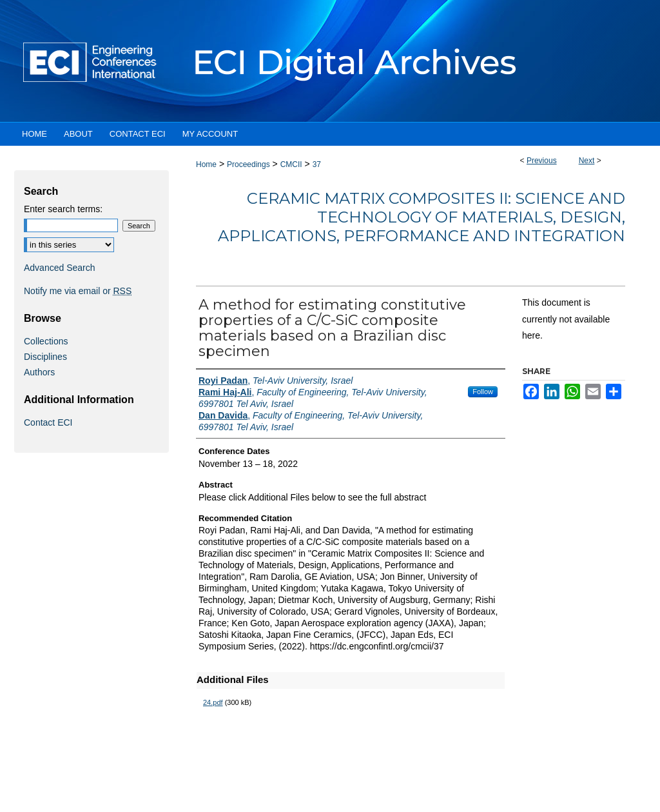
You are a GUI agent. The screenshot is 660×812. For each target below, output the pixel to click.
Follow (483, 391)
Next (587, 161)
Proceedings (248, 164)
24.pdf (213, 702)
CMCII (291, 164)
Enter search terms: (63, 209)
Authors (39, 372)
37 (317, 164)
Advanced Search (60, 268)
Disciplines (45, 357)
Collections (46, 341)
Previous (542, 161)
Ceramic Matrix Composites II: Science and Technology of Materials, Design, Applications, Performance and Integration (422, 217)
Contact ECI (48, 422)
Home (206, 164)
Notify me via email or (78, 291)
